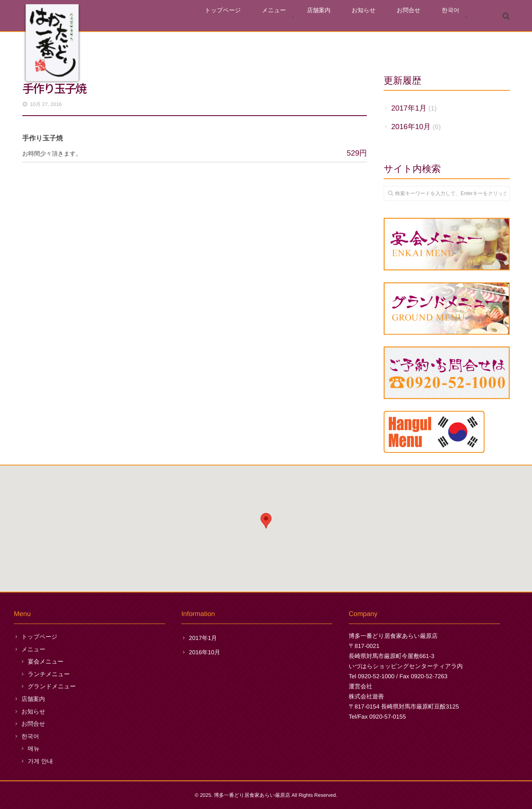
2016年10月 (411, 127)
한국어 (455, 17)
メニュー (312, 17)
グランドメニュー (52, 686)
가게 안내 (40, 761)
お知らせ (385, 17)
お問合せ (421, 17)
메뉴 (34, 748)
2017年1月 (409, 108)
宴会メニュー (46, 661)
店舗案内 (348, 17)
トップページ (270, 17)
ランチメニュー (49, 674)
